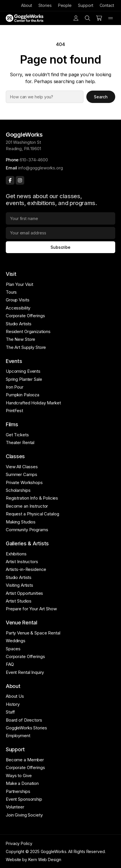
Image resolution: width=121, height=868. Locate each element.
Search (101, 97)
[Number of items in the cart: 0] (99, 18)
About (27, 5)
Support (85, 5)
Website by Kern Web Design (33, 860)
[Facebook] (10, 180)
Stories (45, 5)
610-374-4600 (34, 160)
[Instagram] (20, 180)
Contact (107, 5)
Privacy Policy (19, 843)
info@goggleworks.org (40, 168)
